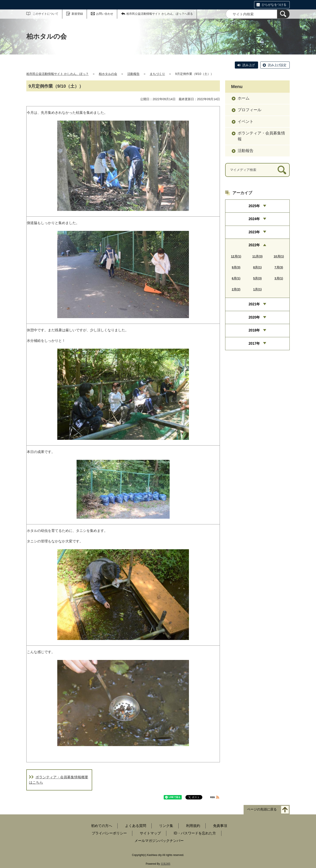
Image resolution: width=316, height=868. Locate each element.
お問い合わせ (105, 14)
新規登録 (77, 14)
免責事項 (220, 826)
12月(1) (236, 256)
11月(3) (258, 256)
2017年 (254, 343)
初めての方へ (102, 826)
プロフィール (250, 110)
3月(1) (279, 278)
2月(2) (236, 289)
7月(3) (279, 267)
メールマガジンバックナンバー (159, 841)
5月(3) (258, 278)
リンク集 (166, 826)
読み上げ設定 (277, 65)
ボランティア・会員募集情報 (261, 136)
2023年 (254, 232)
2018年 (254, 330)
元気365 (165, 864)
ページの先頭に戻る (262, 809)
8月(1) (258, 267)
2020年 (254, 317)
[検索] (283, 14)
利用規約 (193, 826)
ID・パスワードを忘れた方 (195, 833)
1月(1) (258, 289)
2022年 (254, 245)
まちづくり (157, 74)
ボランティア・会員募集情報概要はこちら (59, 780)
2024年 (254, 219)
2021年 (254, 304)
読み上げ (249, 65)
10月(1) (279, 256)
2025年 (254, 206)
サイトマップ (150, 833)
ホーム (244, 98)
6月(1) (236, 278)
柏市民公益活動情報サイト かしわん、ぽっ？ (57, 74)
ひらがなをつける (274, 5)
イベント (246, 121)
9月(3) (236, 267)
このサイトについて (46, 14)
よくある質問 (136, 826)
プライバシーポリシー (109, 833)
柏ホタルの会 (108, 74)
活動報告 (133, 74)
